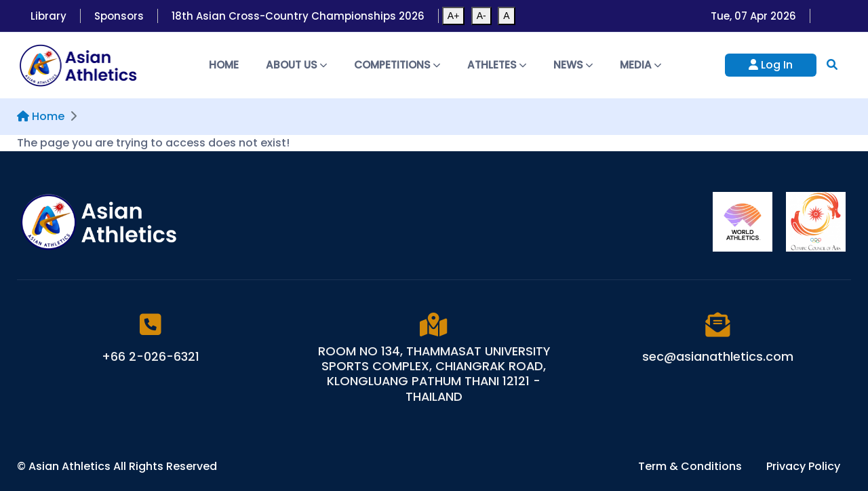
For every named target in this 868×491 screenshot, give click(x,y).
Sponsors (119, 16)
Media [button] (640, 65)
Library (48, 16)
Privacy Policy (803, 466)
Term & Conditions (691, 466)
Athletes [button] (497, 65)
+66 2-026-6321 (151, 356)
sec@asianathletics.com (718, 356)
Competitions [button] (397, 65)
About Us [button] (296, 65)
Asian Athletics (71, 466)
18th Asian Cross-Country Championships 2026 (298, 16)
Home (224, 65)
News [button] (573, 65)
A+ (454, 16)
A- (481, 16)
